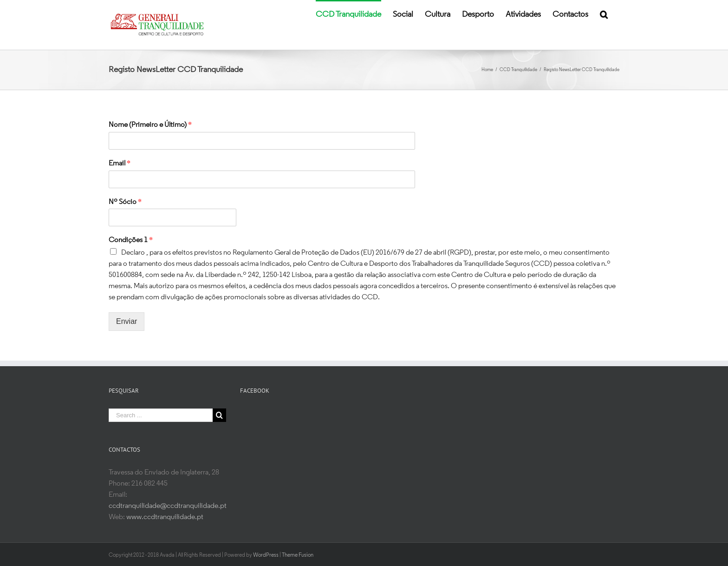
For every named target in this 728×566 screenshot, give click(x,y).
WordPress (266, 554)
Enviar (127, 321)
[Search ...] (161, 415)
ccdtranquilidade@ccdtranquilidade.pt (168, 506)
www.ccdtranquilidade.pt (165, 517)
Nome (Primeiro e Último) (150, 125)
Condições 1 (131, 240)
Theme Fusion (298, 554)
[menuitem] (348, 14)
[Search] (604, 14)
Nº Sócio (125, 202)
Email (120, 164)
